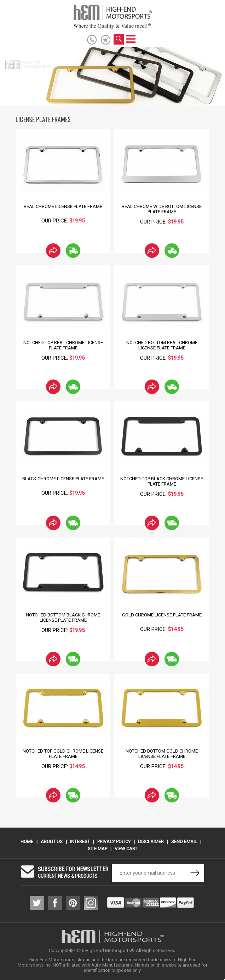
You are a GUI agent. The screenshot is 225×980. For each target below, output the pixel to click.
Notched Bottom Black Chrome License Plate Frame (63, 617)
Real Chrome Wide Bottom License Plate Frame (162, 209)
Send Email (184, 842)
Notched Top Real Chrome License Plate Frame (63, 345)
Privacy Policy (114, 842)
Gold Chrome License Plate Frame (162, 615)
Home (27, 842)
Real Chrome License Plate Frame (63, 206)
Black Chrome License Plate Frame (63, 479)
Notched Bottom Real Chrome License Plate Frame (162, 345)
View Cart (126, 849)
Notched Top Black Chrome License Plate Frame (162, 481)
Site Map (97, 849)
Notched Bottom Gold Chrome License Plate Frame (162, 754)
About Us (52, 842)
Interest (80, 842)
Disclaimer (151, 842)
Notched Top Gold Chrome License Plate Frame (63, 754)
